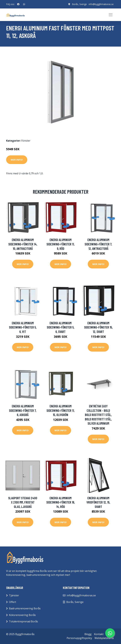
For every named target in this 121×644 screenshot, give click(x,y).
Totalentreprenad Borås (23, 621)
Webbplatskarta (104, 638)
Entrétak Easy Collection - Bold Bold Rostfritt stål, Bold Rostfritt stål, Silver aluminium (98, 415)
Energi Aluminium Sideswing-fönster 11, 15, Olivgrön (60, 410)
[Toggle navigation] (111, 15)
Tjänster (14, 595)
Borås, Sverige (79, 4)
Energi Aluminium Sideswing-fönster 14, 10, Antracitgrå (23, 244)
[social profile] (18, 4)
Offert (13, 602)
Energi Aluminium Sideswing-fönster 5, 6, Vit (23, 327)
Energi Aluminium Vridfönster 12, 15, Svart (98, 502)
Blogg (88, 634)
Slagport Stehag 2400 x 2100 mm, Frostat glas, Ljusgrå (23, 502)
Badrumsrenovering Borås (25, 608)
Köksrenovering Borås (22, 615)
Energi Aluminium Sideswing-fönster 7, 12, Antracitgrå (98, 244)
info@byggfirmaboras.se (101, 4)
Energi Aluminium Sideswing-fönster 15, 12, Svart (98, 327)
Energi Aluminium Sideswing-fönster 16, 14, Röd (61, 502)
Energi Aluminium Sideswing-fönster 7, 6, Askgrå (23, 410)
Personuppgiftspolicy (79, 638)
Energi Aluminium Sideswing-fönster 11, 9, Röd (60, 244)
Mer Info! (17, 160)
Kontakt (99, 634)
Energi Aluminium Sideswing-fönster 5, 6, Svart (61, 327)
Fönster (26, 141)
